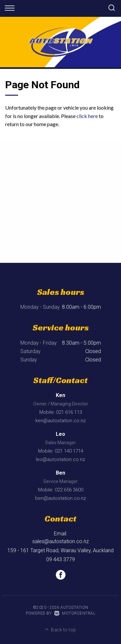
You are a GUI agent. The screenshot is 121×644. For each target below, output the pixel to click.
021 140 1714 (69, 451)
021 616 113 (69, 412)
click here (87, 116)
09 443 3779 (60, 559)
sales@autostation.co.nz (60, 541)
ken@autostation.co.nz (61, 421)
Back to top (61, 630)
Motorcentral (75, 613)
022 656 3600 (69, 490)
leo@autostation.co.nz (60, 459)
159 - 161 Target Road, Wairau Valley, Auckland (60, 550)
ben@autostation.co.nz (61, 498)
